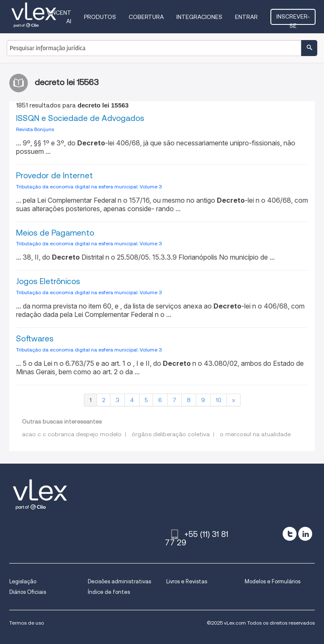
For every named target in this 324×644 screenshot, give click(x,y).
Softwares (35, 339)
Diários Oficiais (28, 592)
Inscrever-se (293, 19)
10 (219, 400)
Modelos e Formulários (273, 581)
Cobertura (146, 17)
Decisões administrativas (119, 581)
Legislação (23, 581)
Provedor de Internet (54, 176)
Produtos (100, 17)
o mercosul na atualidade (255, 434)
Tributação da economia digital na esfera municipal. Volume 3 (89, 186)
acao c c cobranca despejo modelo (72, 434)
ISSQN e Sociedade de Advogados (80, 118)
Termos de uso (27, 623)
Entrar (246, 17)
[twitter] (290, 534)
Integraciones (199, 17)
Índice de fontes (109, 592)
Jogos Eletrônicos (48, 281)
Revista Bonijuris (35, 129)
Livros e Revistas (187, 581)
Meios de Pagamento (55, 233)
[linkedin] (305, 534)
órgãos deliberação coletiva (171, 434)
